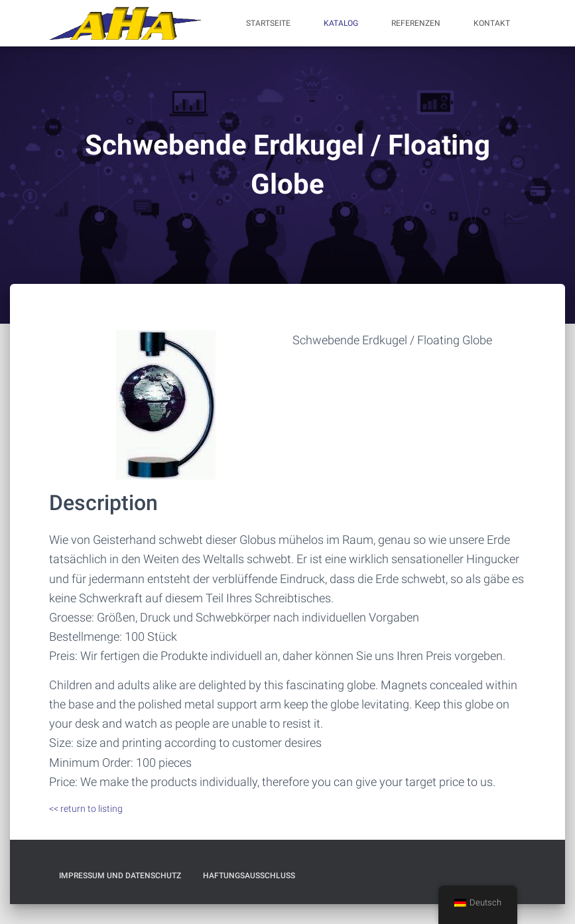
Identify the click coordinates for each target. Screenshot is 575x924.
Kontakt (492, 23)
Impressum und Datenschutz (120, 876)
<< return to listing (86, 809)
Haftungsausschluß (249, 876)
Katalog (341, 23)
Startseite (268, 23)
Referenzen (416, 23)
